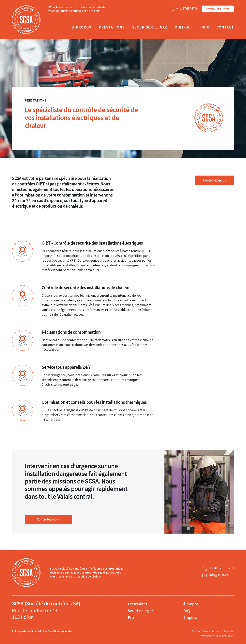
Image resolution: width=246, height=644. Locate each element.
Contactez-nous (215, 180)
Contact (225, 27)
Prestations (112, 27)
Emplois (190, 617)
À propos (82, 27)
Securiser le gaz (150, 27)
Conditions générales (60, 631)
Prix (205, 27)
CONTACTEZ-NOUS (218, 9)
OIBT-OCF (184, 27)
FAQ (186, 611)
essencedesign (225, 635)
